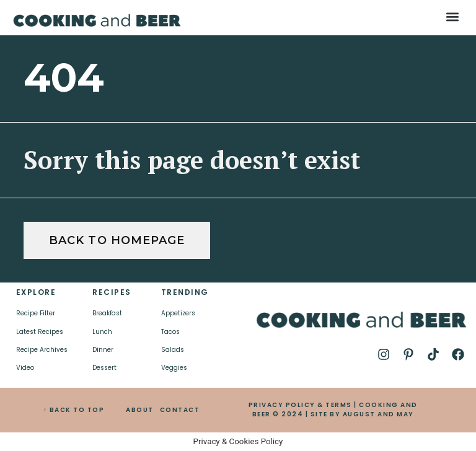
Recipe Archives (42, 350)
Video (25, 368)
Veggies (174, 368)
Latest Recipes (40, 332)
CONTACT (180, 410)
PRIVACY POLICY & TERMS (300, 405)
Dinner (103, 350)
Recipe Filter (36, 313)
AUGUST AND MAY (378, 414)
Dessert (104, 368)
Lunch (102, 332)
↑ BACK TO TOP (74, 410)
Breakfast (107, 313)
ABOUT (140, 410)
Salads (173, 350)
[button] (453, 16)
